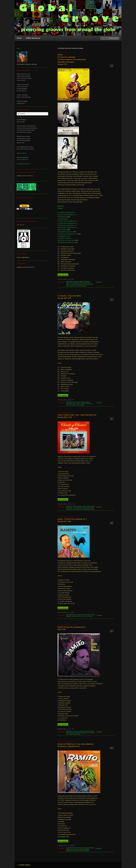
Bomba (75, 848)
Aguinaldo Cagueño (78, 281)
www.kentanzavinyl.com (23, 164)
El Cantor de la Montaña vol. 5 (67, 221)
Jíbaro (72, 284)
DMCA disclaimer (22, 153)
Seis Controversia (71, 286)
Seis (92, 284)
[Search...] (32, 114)
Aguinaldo (69, 281)
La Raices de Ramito (64, 238)
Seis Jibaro (72, 405)
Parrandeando (62, 217)
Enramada (80, 731)
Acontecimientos (63, 219)
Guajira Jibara (86, 402)
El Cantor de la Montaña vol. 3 (67, 225)
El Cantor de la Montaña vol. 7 (67, 215)
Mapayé (68, 616)
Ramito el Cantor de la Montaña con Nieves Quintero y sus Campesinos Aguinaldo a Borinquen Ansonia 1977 (72, 60)
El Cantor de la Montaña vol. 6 (67, 223)
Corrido (75, 731)
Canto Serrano (77, 402)
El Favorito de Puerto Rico (66, 240)
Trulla (92, 509)
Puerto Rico (86, 284)
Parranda (75, 851)
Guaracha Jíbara (71, 404)
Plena (79, 616)
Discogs (60, 208)
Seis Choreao (89, 616)
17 (112, 523)
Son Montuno (80, 405)
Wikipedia (61, 206)
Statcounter (20, 225)
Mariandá (74, 616)
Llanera (73, 733)
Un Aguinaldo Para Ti (64, 236)
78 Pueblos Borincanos (65, 232)
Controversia (81, 615)
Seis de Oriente (81, 286)
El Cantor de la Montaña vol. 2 (67, 234)
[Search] (110, 38)
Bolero (74, 615)
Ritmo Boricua (73, 734)
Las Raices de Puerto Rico (66, 213)
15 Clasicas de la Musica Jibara (68, 242)
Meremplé (83, 733)
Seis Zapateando (85, 509)
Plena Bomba (79, 284)
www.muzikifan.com (22, 159)
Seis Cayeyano (78, 508)
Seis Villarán (76, 509)
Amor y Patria (62, 230)
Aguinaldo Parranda (80, 283)
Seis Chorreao (87, 508)
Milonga (83, 404)
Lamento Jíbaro (75, 849)
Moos (18, 48)
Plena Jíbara (91, 506)
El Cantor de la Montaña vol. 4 (67, 227)
